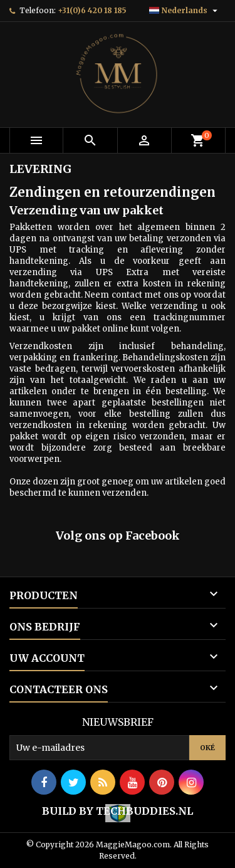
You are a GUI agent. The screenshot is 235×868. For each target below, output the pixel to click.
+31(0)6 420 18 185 (92, 10)
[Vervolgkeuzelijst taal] (185, 11)
